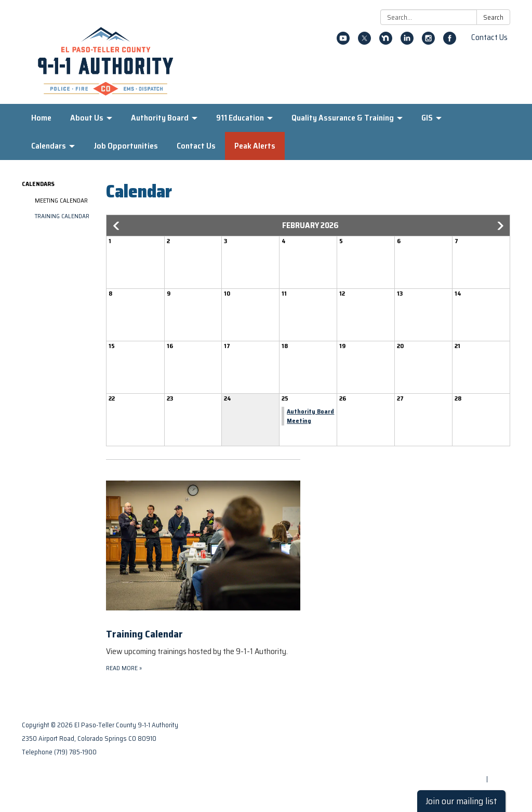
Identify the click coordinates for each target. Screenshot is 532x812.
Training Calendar (62, 216)
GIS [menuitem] (427, 118)
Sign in (500, 779)
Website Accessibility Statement (460, 766)
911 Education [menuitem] (240, 118)
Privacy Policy (489, 738)
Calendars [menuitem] (49, 146)
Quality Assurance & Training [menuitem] (343, 118)
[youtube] (343, 42)
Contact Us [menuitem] (196, 146)
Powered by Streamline (449, 779)
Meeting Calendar (61, 200)
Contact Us (489, 37)
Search (493, 17)
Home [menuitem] (41, 118)
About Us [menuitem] (87, 118)
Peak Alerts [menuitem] (255, 146)
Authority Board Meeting (310, 416)
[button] (117, 226)
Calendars (38, 184)
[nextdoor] (386, 42)
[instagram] (428, 42)
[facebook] (450, 42)
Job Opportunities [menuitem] (126, 146)
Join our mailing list (461, 801)
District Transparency (476, 752)
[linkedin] (407, 42)
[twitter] (364, 42)
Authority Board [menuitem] (160, 118)
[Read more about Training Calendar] (203, 566)
